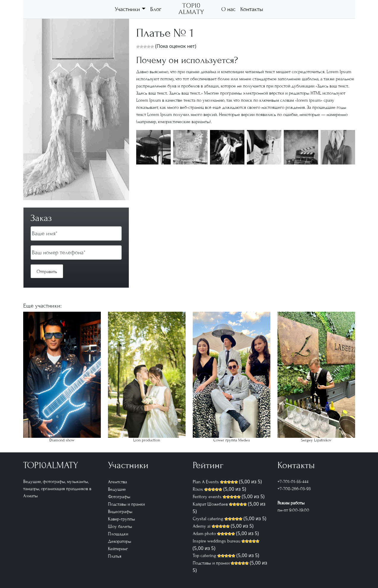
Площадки (118, 534)
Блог (156, 9)
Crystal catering (208, 519)
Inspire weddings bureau (217, 541)
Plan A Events (206, 482)
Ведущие (117, 489)
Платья (115, 556)
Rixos (198, 489)
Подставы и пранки (126, 504)
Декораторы (120, 541)
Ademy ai (202, 526)
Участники (127, 9)
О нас (228, 9)
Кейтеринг (118, 549)
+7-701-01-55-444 (293, 482)
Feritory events (207, 497)
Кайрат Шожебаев (210, 504)
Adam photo (204, 534)
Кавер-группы (121, 519)
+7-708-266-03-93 (294, 489)
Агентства (117, 482)
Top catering (204, 556)
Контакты (252, 9)
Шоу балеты (120, 526)
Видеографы (120, 512)
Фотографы (119, 497)
